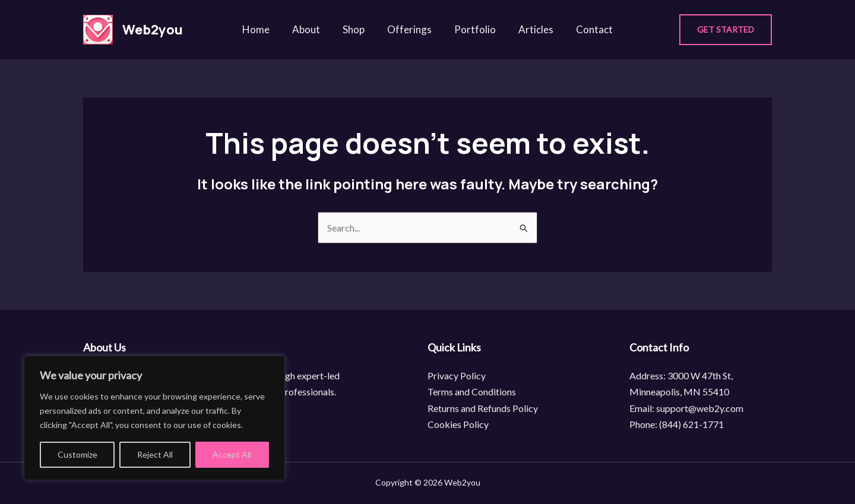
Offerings (409, 29)
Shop (356, 29)
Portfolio (473, 29)
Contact (587, 29)
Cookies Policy (458, 424)
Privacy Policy (457, 375)
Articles (531, 29)
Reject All (155, 454)
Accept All (232, 454)
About (311, 29)
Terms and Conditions (472, 392)
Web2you (153, 30)
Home (263, 29)
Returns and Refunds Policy (483, 408)
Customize (77, 454)
